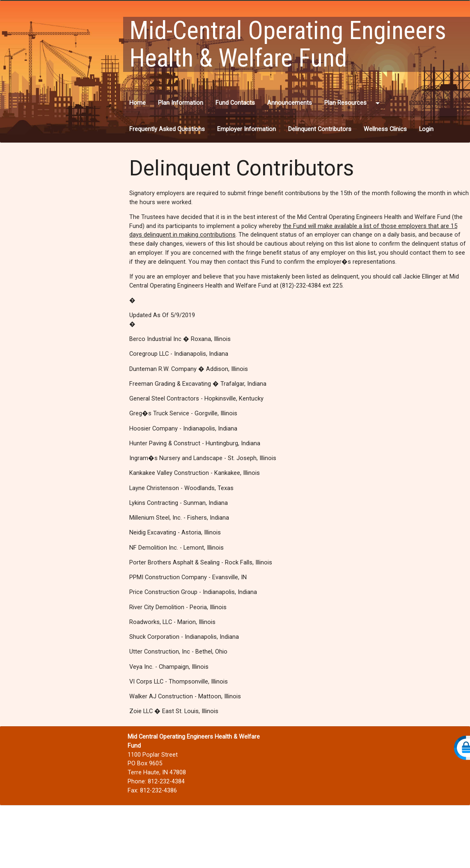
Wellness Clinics (385, 129)
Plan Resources (353, 103)
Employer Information (246, 129)
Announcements (290, 103)
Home (138, 103)
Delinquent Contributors (320, 129)
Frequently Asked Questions (167, 129)
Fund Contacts (235, 103)
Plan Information (181, 103)
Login (426, 129)
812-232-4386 (158, 791)
